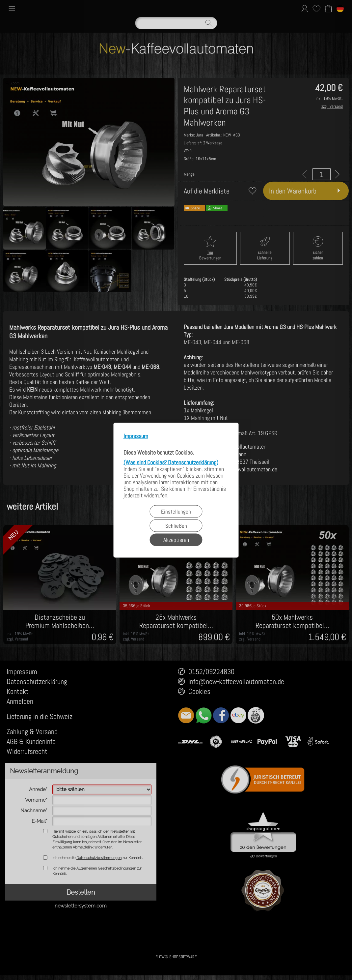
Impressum (136, 436)
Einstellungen (176, 511)
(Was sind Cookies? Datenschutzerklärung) (171, 462)
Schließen (176, 525)
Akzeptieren (176, 539)
